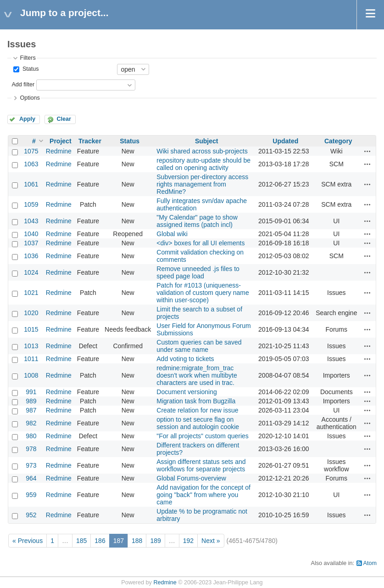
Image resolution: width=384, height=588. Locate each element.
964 (31, 478)
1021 (31, 293)
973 (31, 465)
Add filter (23, 85)
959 (31, 495)
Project (60, 141)
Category (338, 141)
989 (31, 401)
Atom (370, 563)
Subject (207, 141)
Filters (28, 58)
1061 (31, 184)
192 (188, 541)
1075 (31, 151)
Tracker (90, 141)
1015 (31, 329)
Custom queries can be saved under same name (199, 346)
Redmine (59, 151)
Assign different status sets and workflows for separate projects (201, 465)
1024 (31, 272)
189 (155, 541)
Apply (27, 119)
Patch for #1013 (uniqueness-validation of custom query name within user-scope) (203, 293)
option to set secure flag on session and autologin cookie (198, 423)
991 (31, 392)
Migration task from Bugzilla (196, 401)
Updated (285, 141)
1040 (31, 234)
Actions (367, 151)
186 (100, 541)
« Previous (28, 541)
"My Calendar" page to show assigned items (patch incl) (197, 221)
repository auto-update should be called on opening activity (203, 164)
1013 (31, 346)
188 (137, 541)
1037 (31, 243)
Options (30, 98)
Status (30, 69)
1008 (31, 375)
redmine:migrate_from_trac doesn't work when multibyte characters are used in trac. (197, 375)
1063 (31, 164)
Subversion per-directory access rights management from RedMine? (202, 184)
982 (31, 423)
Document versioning (187, 392)
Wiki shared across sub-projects (202, 151)
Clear (64, 119)
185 (81, 541)
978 (31, 449)
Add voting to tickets (185, 359)
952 (31, 515)
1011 (31, 359)
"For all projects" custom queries (203, 436)
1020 (31, 313)
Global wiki (172, 234)
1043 (31, 221)
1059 (31, 204)
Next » (211, 541)
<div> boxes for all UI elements (200, 243)
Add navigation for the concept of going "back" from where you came (203, 495)
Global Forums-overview (191, 478)
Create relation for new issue (197, 410)
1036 (31, 256)
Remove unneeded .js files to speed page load (198, 272)
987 (31, 410)
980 (31, 436)
